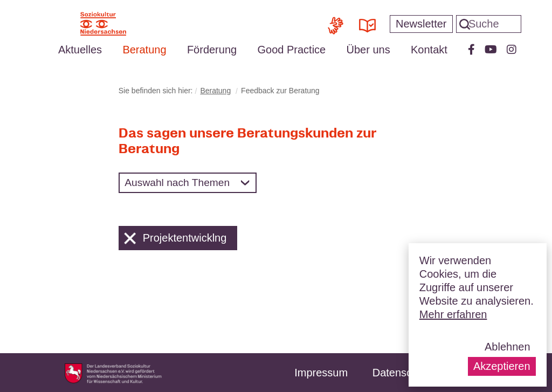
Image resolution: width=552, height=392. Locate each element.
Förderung (212, 50)
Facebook (471, 50)
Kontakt (429, 50)
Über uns (368, 50)
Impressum (321, 373)
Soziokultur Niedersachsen (103, 24)
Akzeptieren (502, 366)
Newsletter (421, 24)
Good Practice (291, 50)
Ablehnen (508, 347)
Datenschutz (402, 373)
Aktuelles (80, 50)
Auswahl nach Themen (177, 183)
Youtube (491, 50)
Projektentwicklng (175, 238)
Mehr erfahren (453, 314)
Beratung (144, 50)
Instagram (512, 50)
